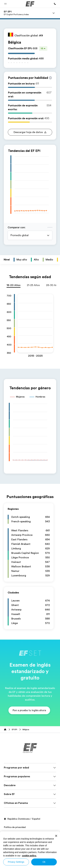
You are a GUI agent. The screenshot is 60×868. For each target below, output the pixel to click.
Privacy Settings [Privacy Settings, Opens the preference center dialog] (16, 862)
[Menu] (54, 13)
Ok (44, 862)
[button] (5, 4)
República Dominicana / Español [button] (22, 822)
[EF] (30, 4)
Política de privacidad (15, 830)
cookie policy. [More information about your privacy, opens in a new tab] (29, 856)
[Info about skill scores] (50, 78)
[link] (16, 13)
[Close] (56, 836)
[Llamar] (55, 4)
